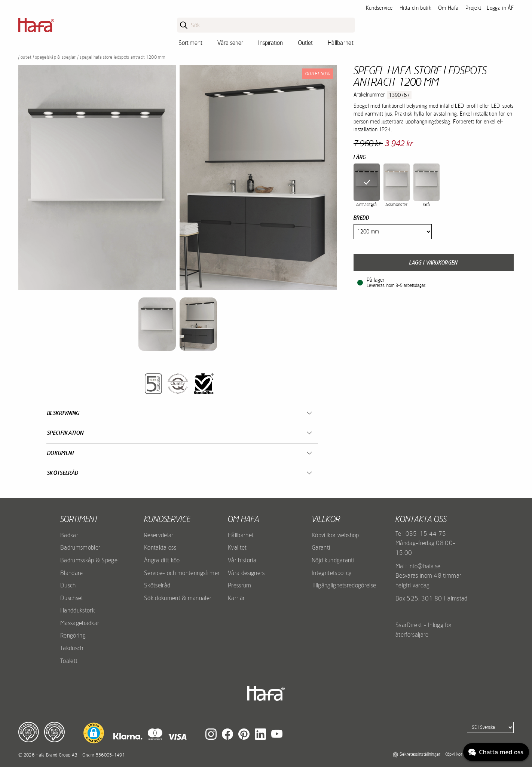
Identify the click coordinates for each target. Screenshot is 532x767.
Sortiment (190, 43)
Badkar (69, 535)
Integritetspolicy (331, 573)
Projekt (473, 8)
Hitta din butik (415, 8)
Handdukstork (77, 610)
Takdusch (72, 648)
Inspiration (270, 43)
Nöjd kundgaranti (333, 560)
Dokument (61, 453)
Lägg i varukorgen (433, 263)
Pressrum (240, 585)
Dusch (68, 585)
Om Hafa (448, 8)
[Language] (490, 727)
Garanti (321, 547)
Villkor (326, 519)
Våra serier (230, 43)
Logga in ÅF (500, 8)
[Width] (393, 232)
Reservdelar (159, 535)
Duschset (72, 598)
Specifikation (65, 433)
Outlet (305, 43)
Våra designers (246, 573)
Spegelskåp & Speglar (55, 57)
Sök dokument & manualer (178, 598)
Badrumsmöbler (80, 547)
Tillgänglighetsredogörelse (344, 585)
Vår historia (242, 560)
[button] (94, 733)
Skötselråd (63, 473)
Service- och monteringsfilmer (182, 573)
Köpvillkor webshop (335, 535)
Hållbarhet (341, 43)
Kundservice (379, 8)
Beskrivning (63, 413)
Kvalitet (237, 547)
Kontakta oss (160, 547)
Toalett (69, 661)
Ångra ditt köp (162, 560)
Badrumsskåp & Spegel (89, 560)
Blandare (72, 573)
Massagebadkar (80, 623)
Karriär (236, 598)
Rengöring (73, 635)
